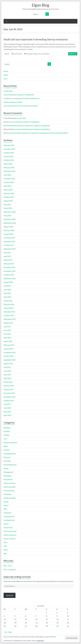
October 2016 (9, 275)
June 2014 (7, 371)
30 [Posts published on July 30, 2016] (57, 626)
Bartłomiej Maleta (10, 125)
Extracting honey (10, 454)
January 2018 (9, 234)
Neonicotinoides (10, 487)
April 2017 (7, 256)
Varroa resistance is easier (13, 102)
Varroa (6, 524)
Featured (7, 457)
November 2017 (9, 241)
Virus (6, 542)
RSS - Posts (8, 566)
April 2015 (7, 338)
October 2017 (9, 245)
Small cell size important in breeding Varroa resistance (36, 39)
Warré (6, 550)
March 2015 (8, 341)
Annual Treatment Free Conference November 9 (21, 106)
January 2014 (9, 389)
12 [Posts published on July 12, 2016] (15, 619)
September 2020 (10, 212)
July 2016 (7, 286)
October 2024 (9, 160)
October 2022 (9, 182)
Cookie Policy (40, 641)
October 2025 (9, 153)
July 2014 (7, 367)
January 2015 (9, 349)
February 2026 (9, 145)
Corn (5, 439)
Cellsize (35, 54)
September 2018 (10, 223)
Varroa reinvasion (10, 531)
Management (8, 472)
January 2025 (9, 156)
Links (5, 79)
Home (6, 71)
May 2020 (7, 216)
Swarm (6, 505)
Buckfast (7, 431)
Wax (5, 553)
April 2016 (7, 297)
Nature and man (9, 483)
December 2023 (9, 171)
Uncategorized (9, 520)
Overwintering (9, 491)
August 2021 (8, 201)
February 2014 (9, 386)
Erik (8, 54)
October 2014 (9, 356)
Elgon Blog (40, 5)
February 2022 (9, 193)
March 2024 (8, 164)
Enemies (7, 450)
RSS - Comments (10, 569)
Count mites (8, 91)
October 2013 (9, 400)
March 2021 (8, 208)
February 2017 (9, 264)
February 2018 (9, 230)
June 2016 (7, 290)
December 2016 (9, 267)
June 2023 (7, 175)
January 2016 (9, 308)
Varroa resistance (44, 54)
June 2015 (7, 330)
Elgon (6, 446)
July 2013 (7, 404)
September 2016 (10, 278)
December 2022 (9, 179)
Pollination (8, 494)
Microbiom (8, 476)
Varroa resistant (9, 539)
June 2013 (7, 408)
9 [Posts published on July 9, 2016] (57, 616)
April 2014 (7, 378)
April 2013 (7, 415)
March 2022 (8, 190)
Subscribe (10, 595)
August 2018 (8, 227)
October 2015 (9, 315)
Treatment (7, 513)
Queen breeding (9, 498)
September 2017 (10, 249)
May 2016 (7, 293)
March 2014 (8, 382)
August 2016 (8, 282)
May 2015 (7, 334)
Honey (6, 468)
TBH (5, 509)
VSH (5, 546)
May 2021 (7, 204)
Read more (73, 54)
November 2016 (9, 271)
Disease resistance (10, 442)
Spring (6, 502)
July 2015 (7, 326)
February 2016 (9, 304)
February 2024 (9, 167)
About (6, 75)
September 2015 (10, 319)
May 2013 (7, 412)
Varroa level (8, 527)
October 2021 (9, 197)
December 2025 (9, 149)
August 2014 (8, 363)
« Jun (5, 632)
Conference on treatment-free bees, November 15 (22, 98)
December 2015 (9, 312)
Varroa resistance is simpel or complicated (19, 95)
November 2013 (9, 397)
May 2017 (7, 253)
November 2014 (9, 352)
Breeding (29, 54)
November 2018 (9, 219)
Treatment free (9, 516)
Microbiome (8, 479)
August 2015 (8, 323)
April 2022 (7, 186)
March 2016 (8, 301)
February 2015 (9, 345)
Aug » (10, 632)
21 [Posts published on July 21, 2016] (36, 623)
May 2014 (7, 375)
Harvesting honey (10, 465)
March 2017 (8, 260)
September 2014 (10, 360)
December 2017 (9, 238)
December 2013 (9, 393)
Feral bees (7, 461)
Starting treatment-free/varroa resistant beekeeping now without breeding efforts (39, 133)
